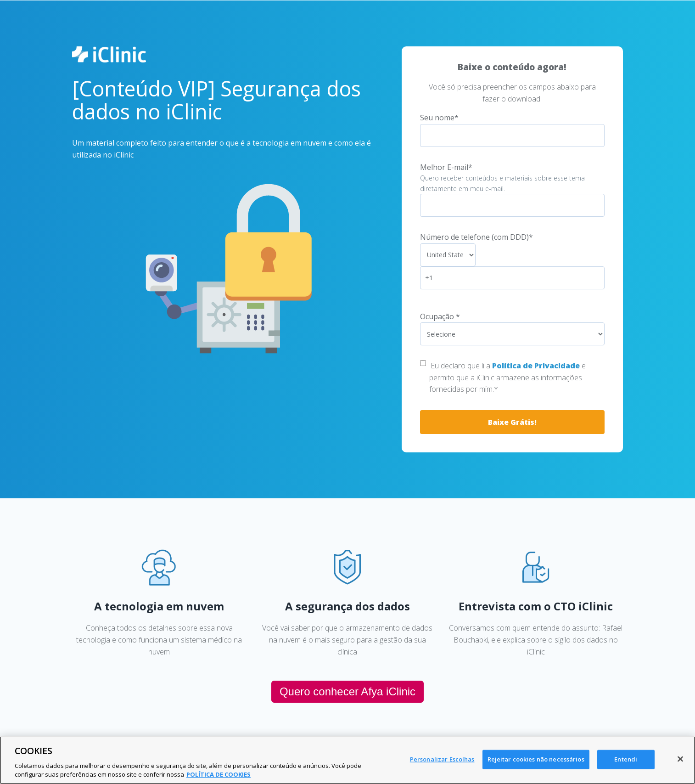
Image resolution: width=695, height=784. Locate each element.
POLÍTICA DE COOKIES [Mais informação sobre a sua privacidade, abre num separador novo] (219, 774)
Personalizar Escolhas (442, 759)
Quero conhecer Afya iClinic (347, 691)
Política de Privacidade (536, 366)
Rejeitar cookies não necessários (536, 759)
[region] (347, 760)
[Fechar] (680, 759)
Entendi (626, 759)
